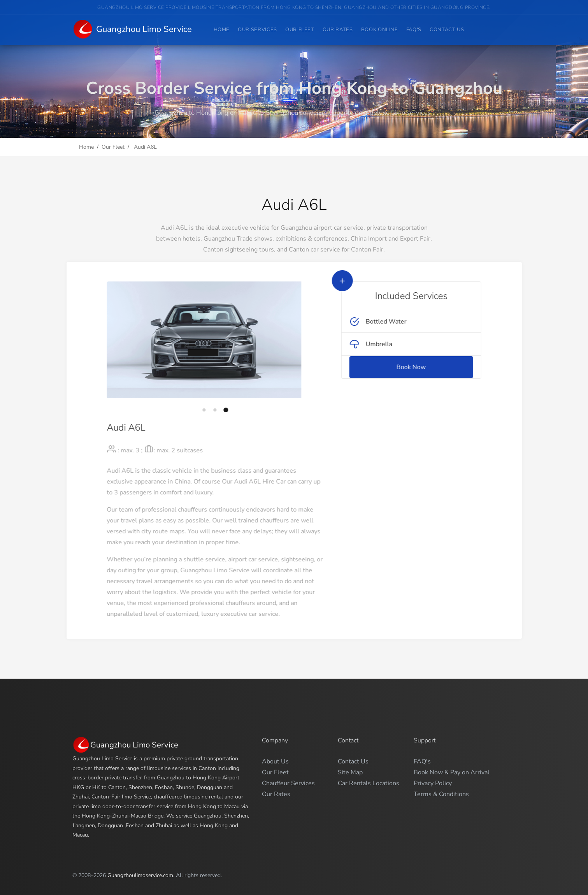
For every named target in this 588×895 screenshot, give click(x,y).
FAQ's (414, 30)
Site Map (350, 772)
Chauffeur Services (288, 783)
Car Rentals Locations (369, 783)
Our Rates (338, 30)
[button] (186, 410)
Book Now (429, 367)
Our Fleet (300, 30)
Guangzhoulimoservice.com (140, 875)
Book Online (380, 30)
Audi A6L (145, 147)
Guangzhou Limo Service (132, 30)
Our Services (257, 30)
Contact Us (447, 30)
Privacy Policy (433, 783)
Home (222, 30)
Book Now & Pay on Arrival (452, 772)
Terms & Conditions (441, 794)
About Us (275, 761)
